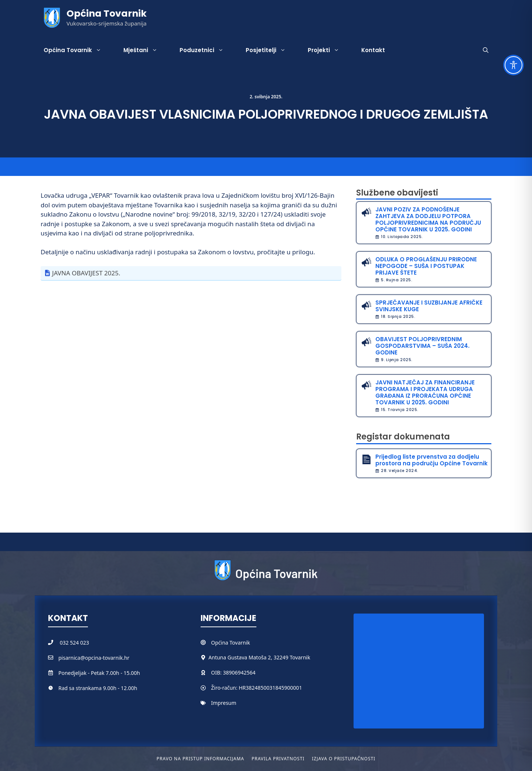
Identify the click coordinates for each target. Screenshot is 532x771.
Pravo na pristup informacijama (200, 759)
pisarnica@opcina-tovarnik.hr (94, 658)
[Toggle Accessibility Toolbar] (514, 65)
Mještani (146, 50)
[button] (486, 50)
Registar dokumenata (403, 437)
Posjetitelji (271, 50)
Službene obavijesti (397, 193)
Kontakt (373, 50)
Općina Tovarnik (107, 13)
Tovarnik (240, 643)
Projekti (329, 50)
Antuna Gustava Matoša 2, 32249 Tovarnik (259, 657)
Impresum (224, 703)
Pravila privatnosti (278, 759)
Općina (220, 643)
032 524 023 (74, 643)
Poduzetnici (207, 50)
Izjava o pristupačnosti (344, 759)
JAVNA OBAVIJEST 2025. (86, 273)
